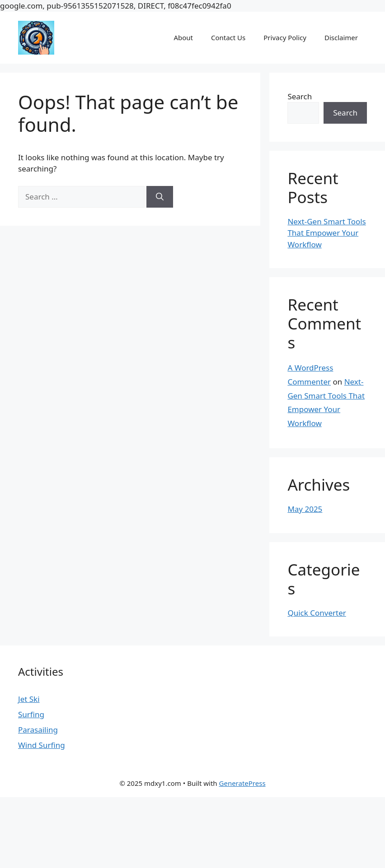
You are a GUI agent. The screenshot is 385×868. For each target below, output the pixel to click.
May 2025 (305, 509)
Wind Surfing (42, 745)
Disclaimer (341, 37)
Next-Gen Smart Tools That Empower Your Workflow (326, 233)
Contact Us (228, 37)
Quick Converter (317, 613)
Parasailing (38, 730)
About (183, 37)
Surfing (31, 714)
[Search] (160, 197)
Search (300, 96)
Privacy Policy (285, 37)
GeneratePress (242, 783)
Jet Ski (29, 699)
